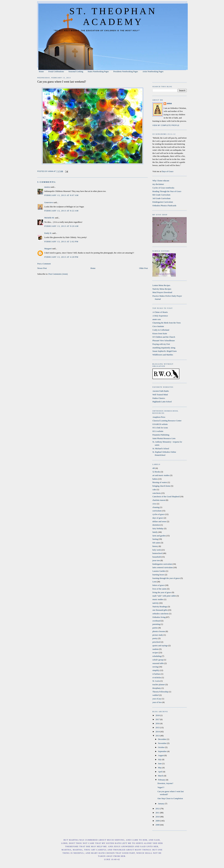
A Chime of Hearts (160, 312)
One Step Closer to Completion (170, 798)
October (162, 747)
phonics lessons (159, 631)
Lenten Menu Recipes (161, 285)
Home (41, 71)
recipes (155, 653)
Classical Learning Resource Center (167, 421)
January (161, 804)
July (160, 759)
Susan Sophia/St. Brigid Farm (164, 351)
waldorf (156, 695)
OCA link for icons (160, 428)
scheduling (157, 656)
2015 (158, 727)
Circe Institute (158, 326)
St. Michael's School (161, 448)
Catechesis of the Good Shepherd (166, 497)
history (155, 546)
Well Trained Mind (160, 395)
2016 (158, 723)
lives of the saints (160, 589)
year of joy (157, 699)
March (161, 776)
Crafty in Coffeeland (161, 330)
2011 (158, 813)
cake (154, 489)
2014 (158, 732)
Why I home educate (161, 181)
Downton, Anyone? (165, 783)
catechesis (157, 493)
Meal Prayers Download (162, 292)
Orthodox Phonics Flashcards (164, 206)
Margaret (48, 249)
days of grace (158, 518)
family (155, 532)
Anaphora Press (159, 417)
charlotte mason (159, 500)
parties (155, 628)
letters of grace (158, 585)
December (162, 739)
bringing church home (161, 486)
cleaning (156, 507)
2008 (158, 825)
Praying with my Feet (161, 344)
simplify (156, 670)
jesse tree (156, 560)
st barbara (156, 674)
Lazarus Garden (159, 571)
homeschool (157, 553)
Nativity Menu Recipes (162, 289)
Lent (154, 582)
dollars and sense (159, 521)
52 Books (156, 472)
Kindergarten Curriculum (163, 202)
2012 (158, 809)
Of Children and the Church (164, 337)
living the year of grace (162, 592)
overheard (156, 621)
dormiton (156, 525)
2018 (158, 715)
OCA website (158, 431)
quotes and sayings (160, 646)
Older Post (143, 268)
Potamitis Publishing (161, 435)
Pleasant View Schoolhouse (164, 340)
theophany (157, 688)
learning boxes (158, 575)
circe (154, 504)
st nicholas (157, 677)
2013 (158, 736)
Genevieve (49, 202)
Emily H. (48, 233)
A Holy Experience (160, 316)
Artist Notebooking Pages (153, 71)
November (163, 743)
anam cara (157, 319)
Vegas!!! (161, 787)
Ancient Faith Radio (161, 391)
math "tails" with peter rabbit (164, 596)
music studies (158, 599)
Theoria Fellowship (160, 692)
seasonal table (158, 663)
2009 (158, 821)
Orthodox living (159, 617)
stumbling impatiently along (164, 348)
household (157, 557)
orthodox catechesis (160, 614)
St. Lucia (156, 681)
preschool (156, 642)
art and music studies (161, 475)
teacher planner (159, 684)
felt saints (156, 543)
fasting (155, 539)
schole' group (158, 660)
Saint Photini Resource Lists (164, 438)
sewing (155, 667)
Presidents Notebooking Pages (126, 71)
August (161, 755)
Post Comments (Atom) (58, 274)
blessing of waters (160, 482)
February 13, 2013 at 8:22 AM (61, 211)
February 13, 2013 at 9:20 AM (61, 226)
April (160, 772)
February (162, 780)
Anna (169, 104)
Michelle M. (49, 218)
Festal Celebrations (56, 71)
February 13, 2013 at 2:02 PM (61, 242)
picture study (158, 635)
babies (155, 479)
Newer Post (42, 268)
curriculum (157, 511)
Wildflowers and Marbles (163, 355)
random (156, 649)
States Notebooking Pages (98, 71)
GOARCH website (160, 424)
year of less (157, 702)
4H (154, 468)
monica (47, 187)
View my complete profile (166, 125)
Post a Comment (44, 264)
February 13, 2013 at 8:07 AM (61, 195)
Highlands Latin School (162, 402)
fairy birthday (158, 528)
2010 (158, 817)
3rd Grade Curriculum (161, 198)
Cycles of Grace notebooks (163, 188)
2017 (158, 719)
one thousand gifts (160, 610)
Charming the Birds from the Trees (167, 323)
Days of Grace (168, 171)
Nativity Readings (160, 607)
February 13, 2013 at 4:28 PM (61, 257)
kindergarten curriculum (162, 564)
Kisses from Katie (160, 333)
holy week (157, 550)
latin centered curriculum (163, 567)
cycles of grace (159, 514)
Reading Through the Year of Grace (167, 191)
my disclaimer (158, 184)
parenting (156, 624)
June (160, 763)
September (163, 751)
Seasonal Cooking (76, 71)
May (160, 768)
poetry (155, 638)
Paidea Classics (159, 398)
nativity (156, 603)
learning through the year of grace (166, 578)
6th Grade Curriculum (161, 195)
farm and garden (159, 536)
